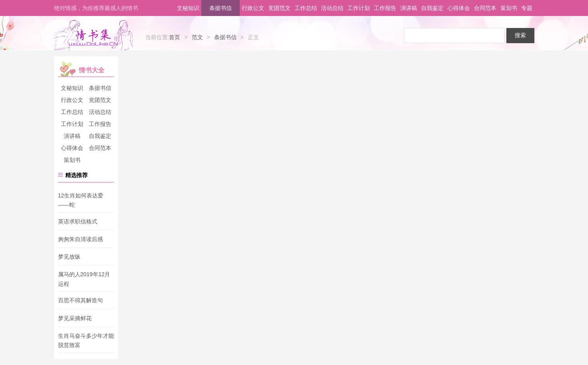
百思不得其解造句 (80, 301)
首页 (175, 37)
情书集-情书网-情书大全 (93, 35)
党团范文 (279, 8)
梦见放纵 (69, 257)
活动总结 (332, 8)
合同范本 (485, 8)
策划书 (509, 8)
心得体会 (459, 8)
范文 (197, 37)
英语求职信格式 (78, 221)
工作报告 (385, 8)
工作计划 (359, 8)
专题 (527, 8)
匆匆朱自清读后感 (80, 239)
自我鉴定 (432, 8)
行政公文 (253, 8)
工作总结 (306, 8)
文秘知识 (188, 8)
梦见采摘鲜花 (75, 318)
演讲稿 (409, 8)
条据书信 (221, 8)
